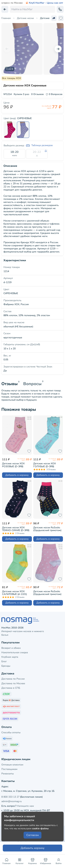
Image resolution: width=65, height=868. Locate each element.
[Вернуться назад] (5, 9)
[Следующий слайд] (58, 49)
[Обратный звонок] (60, 9)
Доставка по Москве (13, 683)
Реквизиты (8, 774)
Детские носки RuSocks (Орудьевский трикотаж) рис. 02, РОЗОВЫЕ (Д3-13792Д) (47, 593)
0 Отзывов (37, 94)
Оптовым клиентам (12, 765)
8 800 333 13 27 (10, 797)
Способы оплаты (11, 732)
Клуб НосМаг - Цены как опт (44, 3)
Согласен (32, 835)
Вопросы (32, 384)
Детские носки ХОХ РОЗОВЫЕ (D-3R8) (13, 465)
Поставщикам (9, 769)
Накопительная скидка (15, 652)
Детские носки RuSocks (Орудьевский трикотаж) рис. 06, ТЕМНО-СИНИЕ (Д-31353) (47, 529)
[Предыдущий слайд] (7, 49)
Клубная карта (10, 657)
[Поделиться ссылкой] (54, 18)
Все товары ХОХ (12, 78)
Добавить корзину (32, 848)
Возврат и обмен (11, 648)
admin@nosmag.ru (12, 801)
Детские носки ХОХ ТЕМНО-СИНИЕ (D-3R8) (16, 529)
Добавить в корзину (17, 475)
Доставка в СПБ (11, 688)
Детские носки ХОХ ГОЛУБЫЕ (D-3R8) (45, 465)
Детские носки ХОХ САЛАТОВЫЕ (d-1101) (14, 593)
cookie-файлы (40, 829)
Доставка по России (13, 679)
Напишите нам (25, 806)
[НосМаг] (32, 621)
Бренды (6, 666)
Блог (4, 661)
